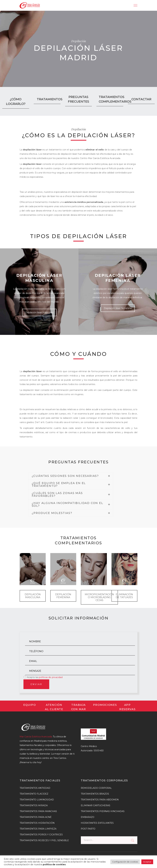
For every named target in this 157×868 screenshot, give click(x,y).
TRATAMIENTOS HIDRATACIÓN (37, 823)
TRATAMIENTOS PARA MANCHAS (38, 811)
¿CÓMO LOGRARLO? (16, 102)
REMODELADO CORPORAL (96, 788)
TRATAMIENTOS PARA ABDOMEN (100, 800)
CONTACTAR (141, 99)
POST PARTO (88, 829)
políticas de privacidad (51, 677)
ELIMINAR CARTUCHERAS (96, 805)
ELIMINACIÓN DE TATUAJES (124, 596)
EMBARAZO (88, 817)
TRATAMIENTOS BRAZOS (95, 794)
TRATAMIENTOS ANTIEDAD (35, 788)
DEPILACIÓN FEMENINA (63, 596)
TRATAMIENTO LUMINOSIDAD (37, 800)
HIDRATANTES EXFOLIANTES (97, 823)
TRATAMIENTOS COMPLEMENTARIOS (111, 99)
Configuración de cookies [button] (125, 862)
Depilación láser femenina (118, 308)
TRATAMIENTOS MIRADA (34, 805)
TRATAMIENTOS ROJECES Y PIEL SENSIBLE (44, 840)
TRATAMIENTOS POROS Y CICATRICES (41, 835)
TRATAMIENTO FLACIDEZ (34, 794)
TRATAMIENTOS (48, 99)
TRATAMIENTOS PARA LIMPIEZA (38, 829)
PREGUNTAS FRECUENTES (78, 99)
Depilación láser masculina (39, 312)
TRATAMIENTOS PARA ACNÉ (36, 817)
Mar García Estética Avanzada (36, 737)
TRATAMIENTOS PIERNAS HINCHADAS (103, 811)
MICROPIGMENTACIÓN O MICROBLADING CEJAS (99, 597)
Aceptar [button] (147, 862)
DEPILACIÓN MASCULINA (33, 596)
